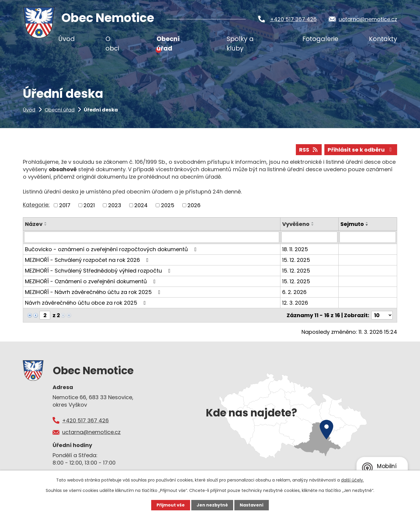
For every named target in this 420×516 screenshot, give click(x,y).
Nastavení (252, 505)
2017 (65, 205)
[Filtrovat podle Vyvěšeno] (310, 237)
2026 (194, 205)
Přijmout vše (171, 505)
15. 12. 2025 (296, 260)
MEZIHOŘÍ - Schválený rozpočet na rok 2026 (88, 260)
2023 (115, 205)
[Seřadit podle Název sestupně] (46, 225)
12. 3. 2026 (295, 303)
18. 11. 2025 (295, 249)
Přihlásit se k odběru (361, 150)
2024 (141, 205)
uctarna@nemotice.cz (368, 19)
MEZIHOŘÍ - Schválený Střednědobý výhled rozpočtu (99, 271)
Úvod (29, 110)
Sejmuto (352, 224)
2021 (89, 205)
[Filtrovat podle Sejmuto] (368, 237)
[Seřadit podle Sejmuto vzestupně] (367, 223)
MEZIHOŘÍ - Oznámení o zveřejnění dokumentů (91, 281)
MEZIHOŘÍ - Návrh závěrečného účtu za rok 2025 (94, 292)
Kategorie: (36, 205)
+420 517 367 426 (293, 19)
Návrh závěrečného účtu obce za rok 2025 (87, 303)
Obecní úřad (60, 110)
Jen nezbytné (212, 505)
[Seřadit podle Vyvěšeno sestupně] (313, 225)
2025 (168, 205)
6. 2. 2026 (294, 292)
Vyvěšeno (296, 224)
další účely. (352, 480)
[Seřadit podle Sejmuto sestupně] (367, 225)
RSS (309, 150)
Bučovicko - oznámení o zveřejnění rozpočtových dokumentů (112, 249)
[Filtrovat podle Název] (152, 237)
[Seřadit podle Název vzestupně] (46, 223)
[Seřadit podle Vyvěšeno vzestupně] (313, 223)
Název (34, 224)
